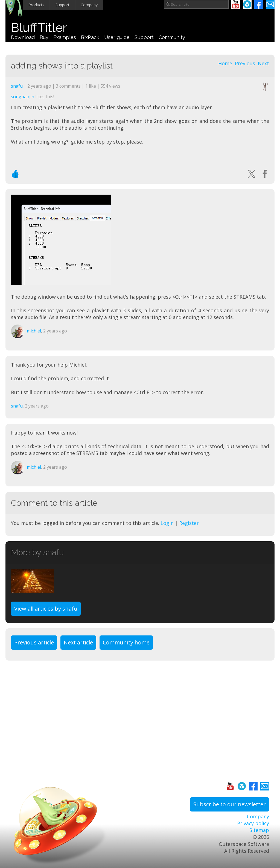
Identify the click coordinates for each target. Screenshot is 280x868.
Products (36, 5)
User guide (117, 37)
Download (23, 37)
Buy (44, 37)
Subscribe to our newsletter (230, 804)
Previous (245, 63)
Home (225, 63)
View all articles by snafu (46, 609)
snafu (17, 86)
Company (89, 5)
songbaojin (23, 97)
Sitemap (259, 830)
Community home (126, 642)
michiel (34, 331)
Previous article (34, 642)
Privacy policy (253, 823)
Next (263, 63)
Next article (78, 642)
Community (172, 37)
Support (62, 5)
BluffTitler (39, 28)
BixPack (90, 37)
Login (167, 523)
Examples (65, 37)
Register (189, 523)
